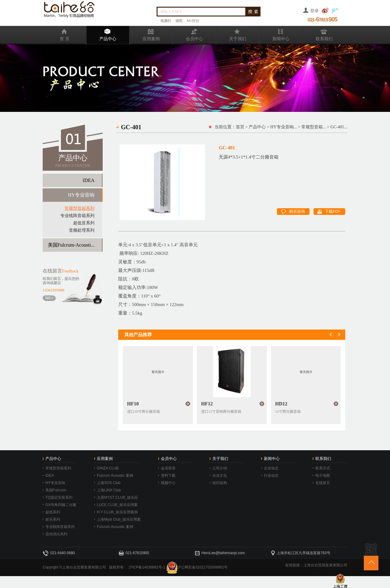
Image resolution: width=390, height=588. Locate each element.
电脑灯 (166, 21)
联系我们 (318, 34)
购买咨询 (293, 211)
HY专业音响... (284, 127)
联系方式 (323, 468)
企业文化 (220, 476)
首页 (240, 127)
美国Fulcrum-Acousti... (71, 245)
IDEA (89, 180)
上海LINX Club (109, 490)
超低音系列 (84, 223)
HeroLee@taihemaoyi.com (223, 553)
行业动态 (271, 476)
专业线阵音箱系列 (77, 216)
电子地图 (323, 476)
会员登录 (168, 468)
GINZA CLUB (108, 468)
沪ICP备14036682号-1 (147, 567)
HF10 (133, 404)
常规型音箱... (314, 127)
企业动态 (271, 468)
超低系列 (53, 512)
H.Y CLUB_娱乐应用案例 (117, 512)
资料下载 (168, 476)
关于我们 (231, 34)
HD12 (281, 404)
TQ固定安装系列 (59, 497)
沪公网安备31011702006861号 (202, 567)
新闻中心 (275, 34)
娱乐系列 (53, 519)
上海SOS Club (109, 483)
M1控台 (193, 21)
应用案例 (145, 34)
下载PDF (329, 211)
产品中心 (101, 34)
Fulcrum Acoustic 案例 (115, 476)
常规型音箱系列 (80, 208)
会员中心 (188, 34)
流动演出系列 (56, 534)
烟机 (179, 21)
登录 (314, 11)
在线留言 (323, 483)
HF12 (207, 404)
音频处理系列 (82, 230)
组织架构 (220, 483)
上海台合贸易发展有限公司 (325, 565)
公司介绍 (220, 468)
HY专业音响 (81, 195)
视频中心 (168, 483)
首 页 (56, 34)
